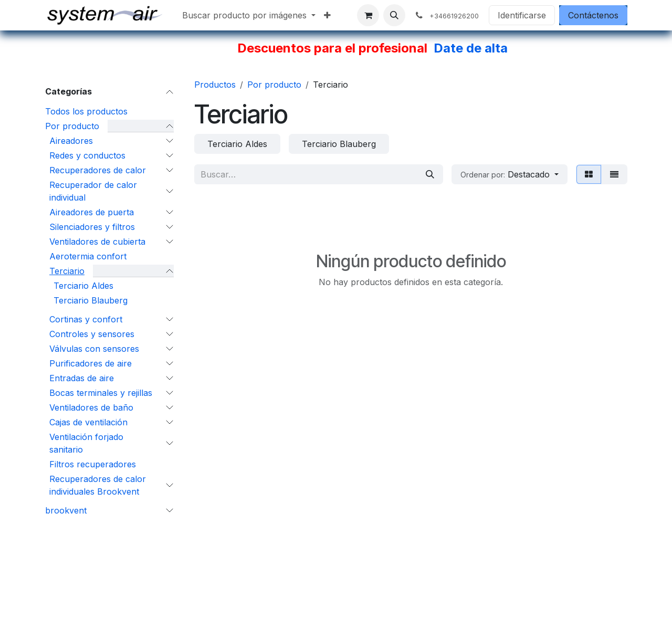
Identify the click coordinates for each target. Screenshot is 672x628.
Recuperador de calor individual (93, 191)
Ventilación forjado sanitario (86, 443)
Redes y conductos (87, 155)
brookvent (66, 510)
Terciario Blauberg (91, 300)
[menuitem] (249, 15)
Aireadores (71, 141)
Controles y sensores (92, 334)
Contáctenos (593, 15)
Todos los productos (86, 111)
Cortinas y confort (86, 319)
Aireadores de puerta (92, 212)
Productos (215, 85)
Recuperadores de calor (98, 170)
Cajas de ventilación (88, 422)
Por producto (72, 126)
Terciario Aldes (83, 286)
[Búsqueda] (430, 174)
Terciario (67, 271)
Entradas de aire (82, 378)
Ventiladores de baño (91, 407)
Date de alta (471, 48)
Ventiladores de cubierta (97, 242)
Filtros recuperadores (93, 464)
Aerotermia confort (88, 256)
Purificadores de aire (91, 363)
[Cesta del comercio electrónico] (368, 15)
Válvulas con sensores (94, 349)
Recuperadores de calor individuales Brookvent (98, 485)
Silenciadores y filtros (92, 227)
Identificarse (522, 15)
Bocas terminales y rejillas (101, 393)
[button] (394, 15)
